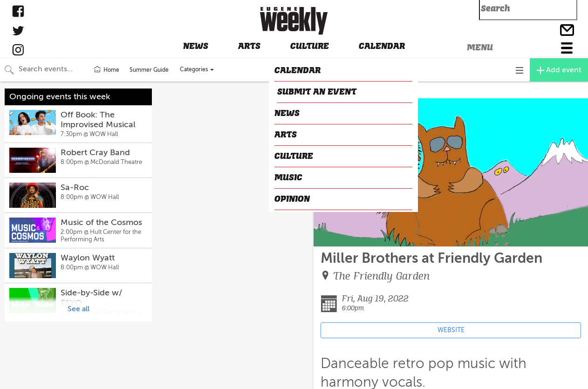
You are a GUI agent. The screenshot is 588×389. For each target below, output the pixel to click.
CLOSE (328, 90)
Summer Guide (149, 70)
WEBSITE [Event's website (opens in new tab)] (451, 330)
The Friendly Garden (381, 276)
